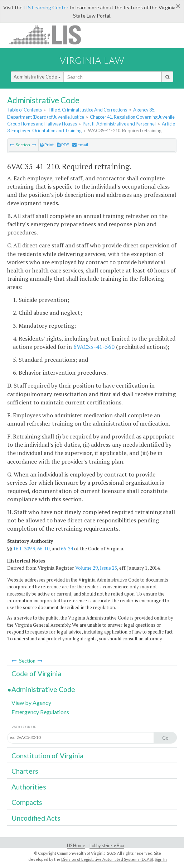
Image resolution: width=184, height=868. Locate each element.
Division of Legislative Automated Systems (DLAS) (107, 859)
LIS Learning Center (46, 7)
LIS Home (76, 846)
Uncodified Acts (36, 818)
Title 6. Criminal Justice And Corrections (87, 110)
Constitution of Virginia (47, 756)
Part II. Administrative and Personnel (119, 124)
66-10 (43, 549)
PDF (63, 145)
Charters (25, 771)
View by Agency (31, 703)
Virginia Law (92, 60)
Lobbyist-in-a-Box (107, 846)
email (80, 145)
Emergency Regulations (40, 712)
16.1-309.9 (24, 549)
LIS (49, 35)
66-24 (67, 549)
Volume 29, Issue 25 (96, 568)
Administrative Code (37, 77)
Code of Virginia (36, 673)
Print (47, 145)
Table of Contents (25, 110)
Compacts (27, 802)
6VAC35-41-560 (94, 347)
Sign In (161, 859)
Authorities (29, 787)
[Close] (178, 6)
